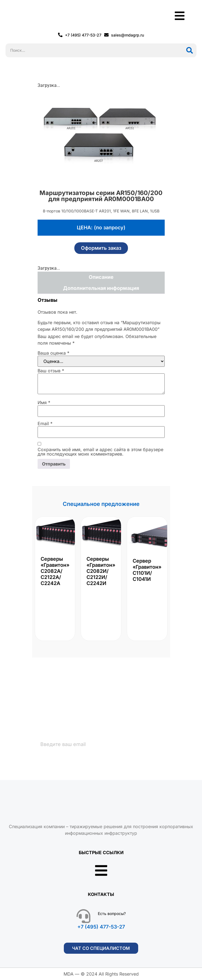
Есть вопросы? (112, 913)
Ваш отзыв (51, 371)
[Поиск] (190, 50)
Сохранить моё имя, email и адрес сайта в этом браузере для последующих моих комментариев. (100, 452)
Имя (44, 402)
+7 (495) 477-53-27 (101, 927)
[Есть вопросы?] (83, 916)
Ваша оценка (53, 353)
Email (45, 423)
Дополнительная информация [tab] (101, 288)
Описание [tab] (101, 277)
